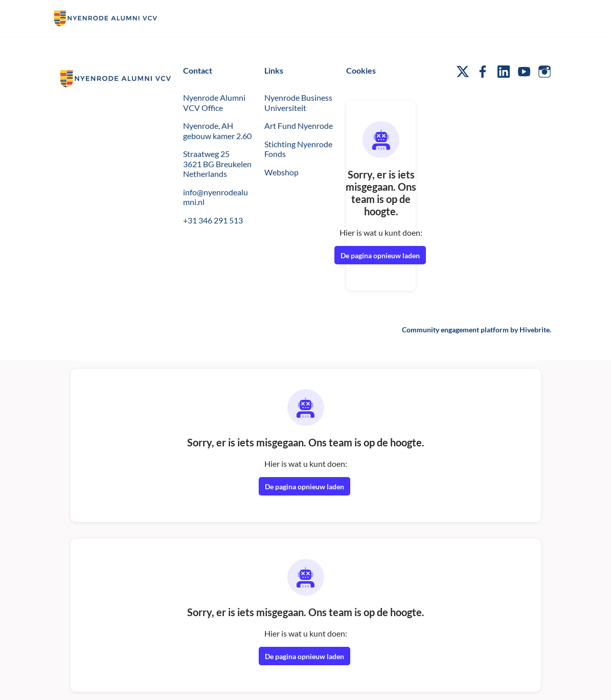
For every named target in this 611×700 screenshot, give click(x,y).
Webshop (281, 172)
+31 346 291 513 (213, 220)
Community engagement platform (455, 330)
